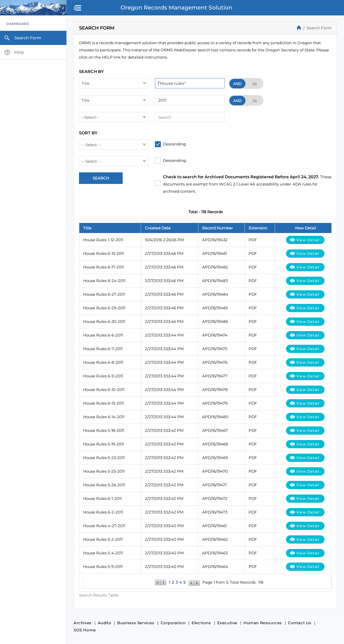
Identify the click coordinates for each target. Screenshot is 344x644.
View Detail (308, 240)
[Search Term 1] (190, 83)
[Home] (299, 27)
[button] (78, 8)
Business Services (136, 623)
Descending (174, 144)
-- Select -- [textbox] (91, 145)
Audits (105, 623)
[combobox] (114, 83)
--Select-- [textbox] (90, 117)
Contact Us (300, 623)
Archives (83, 623)
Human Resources (263, 623)
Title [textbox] (85, 83)
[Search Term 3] (190, 117)
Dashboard (18, 24)
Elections (201, 623)
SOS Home (85, 630)
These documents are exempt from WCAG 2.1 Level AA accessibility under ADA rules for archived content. (247, 184)
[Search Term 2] (190, 100)
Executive (227, 623)
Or (255, 84)
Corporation (173, 623)
